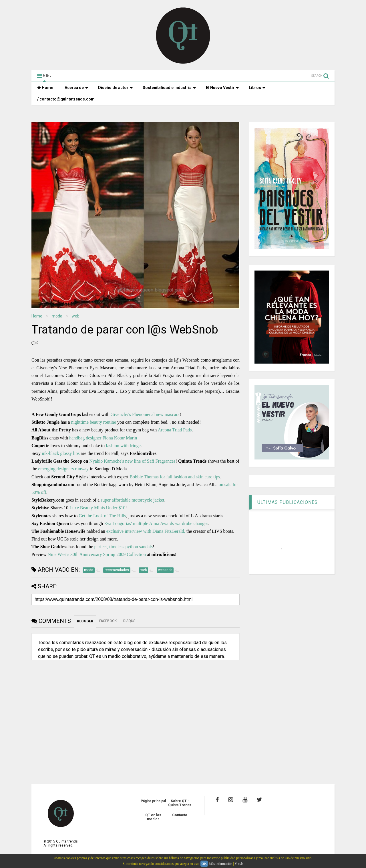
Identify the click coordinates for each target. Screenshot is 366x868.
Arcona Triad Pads (175, 430)
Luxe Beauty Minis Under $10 (98, 508)
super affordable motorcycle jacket (132, 500)
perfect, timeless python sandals (124, 547)
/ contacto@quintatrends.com (66, 99)
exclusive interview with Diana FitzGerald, (146, 531)
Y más (239, 864)
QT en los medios (153, 817)
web (76, 316)
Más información (220, 864)
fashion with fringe (123, 446)
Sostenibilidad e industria (169, 88)
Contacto (180, 815)
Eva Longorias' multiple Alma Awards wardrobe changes (156, 523)
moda (57, 316)
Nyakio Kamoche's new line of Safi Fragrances (132, 461)
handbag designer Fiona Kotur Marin (103, 438)
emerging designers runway (64, 469)
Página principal (153, 801)
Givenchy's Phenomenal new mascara (145, 414)
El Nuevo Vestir (222, 88)
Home (45, 88)
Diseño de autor (115, 88)
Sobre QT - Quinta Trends (180, 803)
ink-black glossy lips (61, 453)
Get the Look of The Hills (102, 516)
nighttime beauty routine (94, 422)
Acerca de (76, 88)
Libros (257, 88)
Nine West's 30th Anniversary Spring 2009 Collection (97, 554)
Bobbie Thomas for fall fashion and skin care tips (175, 477)
